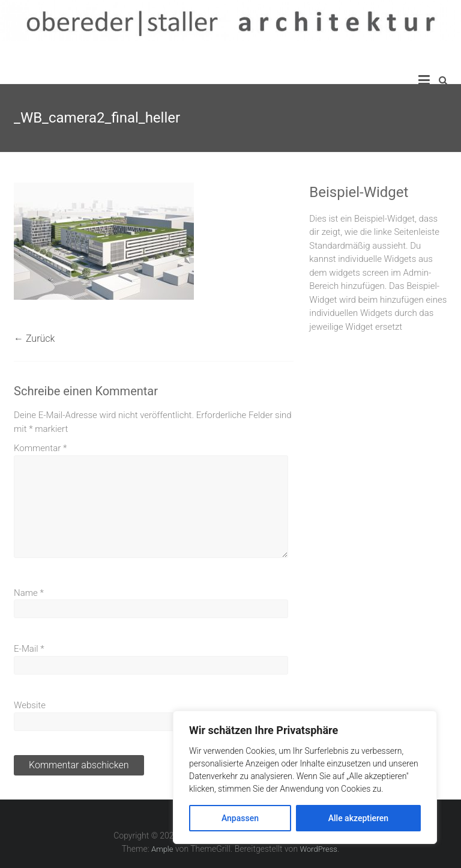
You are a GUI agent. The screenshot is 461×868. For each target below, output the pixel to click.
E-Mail (29, 649)
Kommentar (40, 448)
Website (30, 705)
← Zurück (34, 338)
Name (29, 593)
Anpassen (240, 818)
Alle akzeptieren (358, 818)
